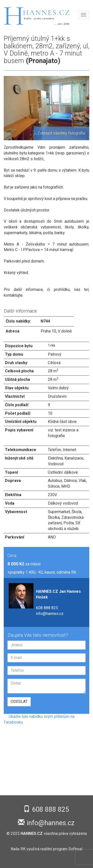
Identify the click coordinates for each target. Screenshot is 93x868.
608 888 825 (47, 608)
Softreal (75, 849)
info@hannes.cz (50, 614)
